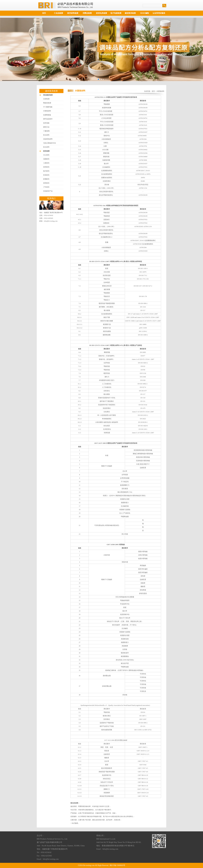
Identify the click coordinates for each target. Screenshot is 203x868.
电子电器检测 (116, 13)
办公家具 (46, 155)
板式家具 (46, 171)
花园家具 (46, 159)
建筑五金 (46, 127)
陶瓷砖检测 (47, 103)
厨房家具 (46, 167)
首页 (44, 13)
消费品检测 (87, 13)
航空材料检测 (73, 13)
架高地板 (46, 123)
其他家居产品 (48, 191)
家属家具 (46, 179)
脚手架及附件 (48, 119)
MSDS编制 (145, 13)
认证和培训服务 (159, 13)
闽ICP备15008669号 (117, 865)
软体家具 (46, 175)
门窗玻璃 (46, 131)
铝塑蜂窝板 (47, 115)
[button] (98, 79)
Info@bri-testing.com (51, 221)
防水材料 (46, 135)
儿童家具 (46, 163)
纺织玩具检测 (102, 13)
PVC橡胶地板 (48, 107)
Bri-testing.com (89, 865)
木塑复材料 (47, 111)
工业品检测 (58, 13)
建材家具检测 (130, 13)
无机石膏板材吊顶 (49, 143)
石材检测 (46, 99)
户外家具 (46, 187)
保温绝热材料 (48, 139)
